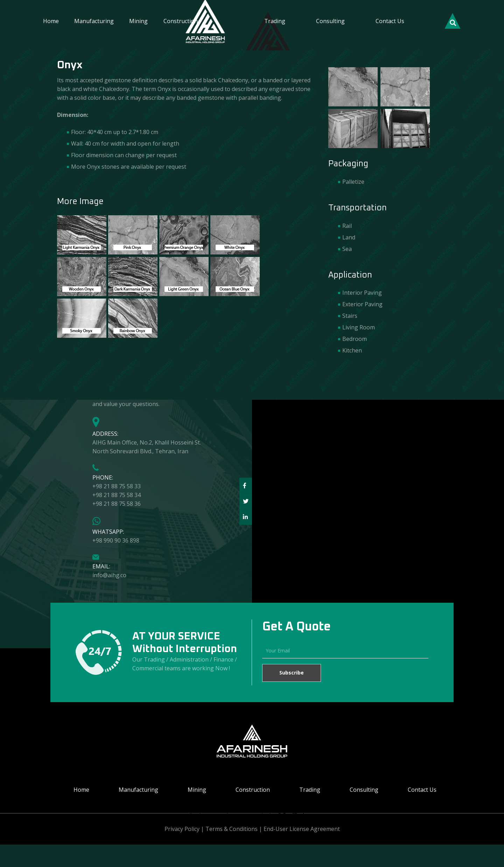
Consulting (330, 21)
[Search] (453, 22)
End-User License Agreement (302, 829)
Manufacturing (94, 21)
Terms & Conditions (232, 829)
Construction (181, 21)
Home (51, 21)
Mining (138, 21)
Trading (275, 21)
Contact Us (390, 21)
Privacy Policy (182, 829)
